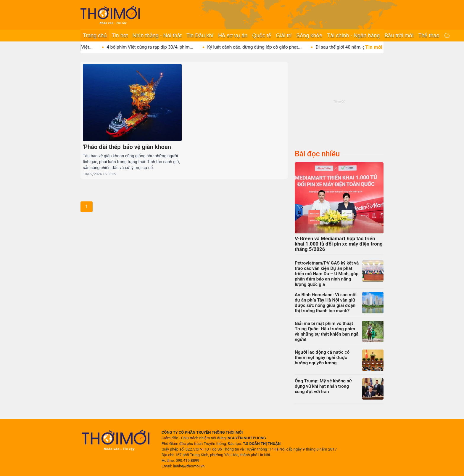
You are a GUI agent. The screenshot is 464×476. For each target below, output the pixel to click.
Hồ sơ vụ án (233, 36)
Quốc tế (262, 36)
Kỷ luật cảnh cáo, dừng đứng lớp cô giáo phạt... (260, 47)
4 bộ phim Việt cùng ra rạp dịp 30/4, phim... (156, 47)
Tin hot (120, 36)
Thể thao (429, 36)
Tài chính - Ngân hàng (353, 36)
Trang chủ (95, 36)
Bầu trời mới (399, 36)
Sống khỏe (309, 36)
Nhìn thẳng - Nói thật (157, 36)
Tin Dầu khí (200, 36)
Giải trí (284, 36)
